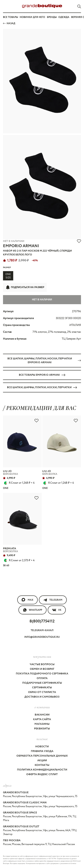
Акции (42, 761)
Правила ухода (42, 751)
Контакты (42, 765)
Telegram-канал (42, 630)
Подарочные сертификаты (42, 683)
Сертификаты (42, 688)
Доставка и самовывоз (42, 697)
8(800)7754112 (42, 621)
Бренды (52, 17)
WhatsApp (32, 610)
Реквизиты (42, 729)
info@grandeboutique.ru (42, 637)
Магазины (42, 724)
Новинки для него (32, 17)
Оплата (42, 678)
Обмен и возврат (42, 669)
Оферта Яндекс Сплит (42, 774)
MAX (27, 600)
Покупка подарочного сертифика (42, 674)
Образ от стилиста (42, 692)
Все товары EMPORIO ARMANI (42, 375)
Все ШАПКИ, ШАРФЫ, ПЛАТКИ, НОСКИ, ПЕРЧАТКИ (42, 387)
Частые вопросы (42, 664)
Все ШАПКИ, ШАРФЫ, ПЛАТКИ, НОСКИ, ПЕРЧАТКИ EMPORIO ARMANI (44, 361)
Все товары (11, 17)
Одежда (64, 17)
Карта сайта (42, 719)
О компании (42, 707)
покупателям (42, 656)
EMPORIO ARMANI (21, 246)
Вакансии (42, 715)
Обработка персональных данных (42, 756)
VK (57, 610)
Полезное (42, 739)
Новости (42, 747)
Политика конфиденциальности (42, 770)
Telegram (53, 600)
